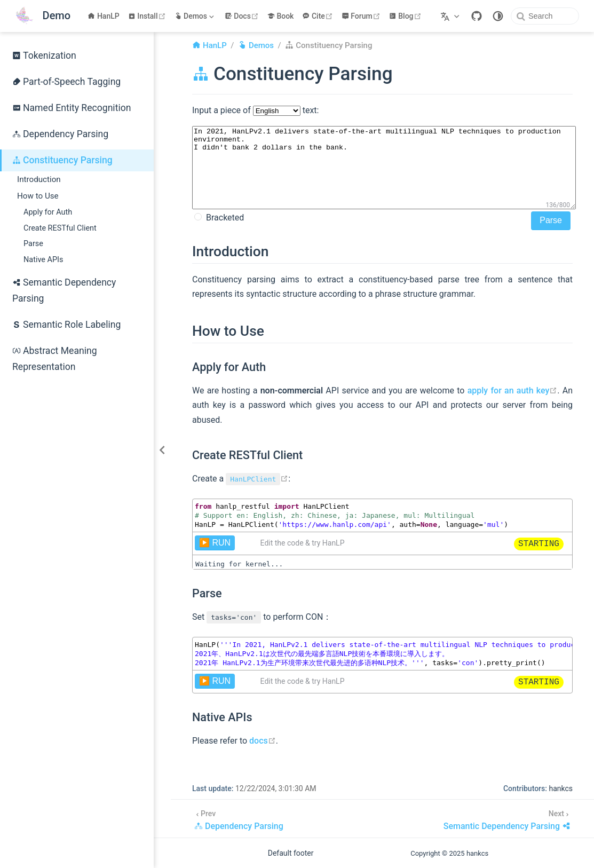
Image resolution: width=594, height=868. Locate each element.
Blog (406, 16)
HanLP (103, 16)
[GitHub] (477, 16)
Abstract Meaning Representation (55, 359)
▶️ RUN (215, 543)
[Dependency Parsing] (239, 819)
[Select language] (451, 16)
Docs (243, 16)
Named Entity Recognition (72, 108)
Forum (362, 16)
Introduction (39, 179)
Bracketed (224, 218)
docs (263, 741)
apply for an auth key (513, 390)
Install (148, 16)
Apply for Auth (48, 212)
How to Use (38, 196)
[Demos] (195, 16)
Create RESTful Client (60, 228)
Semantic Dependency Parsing (64, 290)
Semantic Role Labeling (66, 325)
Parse (33, 244)
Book (281, 16)
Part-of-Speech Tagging (66, 82)
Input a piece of (223, 110)
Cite (318, 16)
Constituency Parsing (62, 160)
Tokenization (44, 56)
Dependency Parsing (60, 134)
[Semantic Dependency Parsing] (507, 819)
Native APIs (43, 260)
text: (310, 110)
